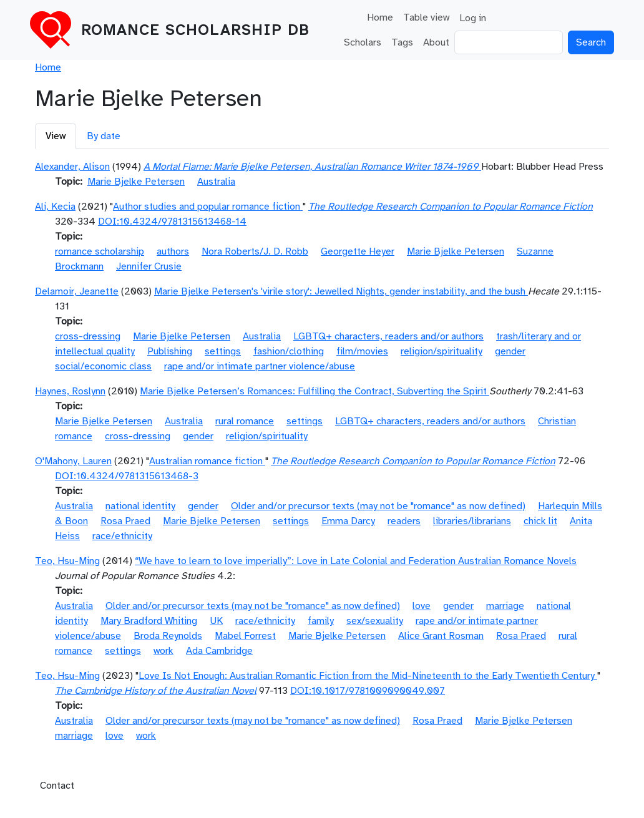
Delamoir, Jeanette (77, 291)
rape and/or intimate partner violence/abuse (260, 366)
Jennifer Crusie (149, 266)
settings (223, 351)
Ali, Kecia (55, 207)
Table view (426, 17)
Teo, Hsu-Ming (67, 561)
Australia (216, 182)
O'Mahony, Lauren (73, 461)
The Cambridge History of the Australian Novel (156, 691)
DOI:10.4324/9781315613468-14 (172, 222)
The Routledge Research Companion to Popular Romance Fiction (451, 207)
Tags (402, 42)
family (321, 621)
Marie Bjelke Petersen (136, 182)
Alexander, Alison (72, 167)
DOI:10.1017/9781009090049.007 (368, 691)
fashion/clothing (289, 351)
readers (404, 521)
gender (510, 351)
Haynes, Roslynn (70, 391)
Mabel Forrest (245, 636)
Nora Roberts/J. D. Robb (255, 251)
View (56, 136)
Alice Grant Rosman (441, 636)
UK (216, 621)
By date (104, 136)
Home (380, 17)
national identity (140, 506)
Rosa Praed (125, 521)
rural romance (245, 421)
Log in (473, 18)
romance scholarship (100, 251)
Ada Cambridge (219, 651)
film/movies (362, 351)
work (163, 651)
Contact (57, 786)
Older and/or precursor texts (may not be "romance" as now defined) (378, 506)
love (422, 606)
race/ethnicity (122, 536)
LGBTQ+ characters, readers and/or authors (388, 336)
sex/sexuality (375, 621)
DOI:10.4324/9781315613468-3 (127, 476)
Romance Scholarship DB (195, 30)
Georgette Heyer (358, 251)
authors (173, 251)
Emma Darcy (348, 521)
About (436, 42)
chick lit (540, 521)
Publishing (170, 351)
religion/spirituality (442, 351)
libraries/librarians (472, 521)
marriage (505, 606)
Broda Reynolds (168, 636)
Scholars (363, 42)
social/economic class (103, 366)
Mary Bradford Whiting (149, 621)
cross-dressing (88, 336)
